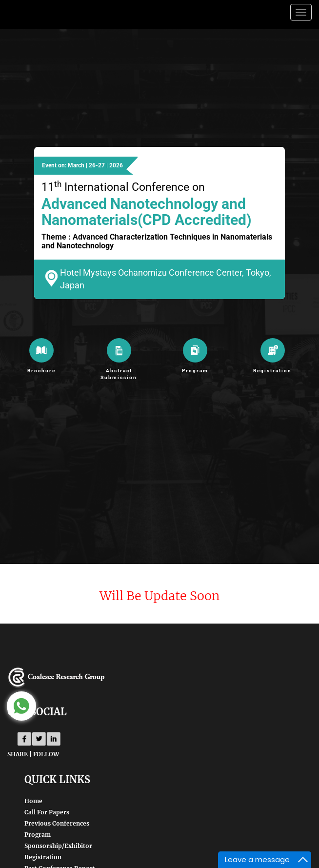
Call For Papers (47, 812)
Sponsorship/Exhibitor (58, 846)
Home (33, 801)
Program (38, 835)
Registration (43, 857)
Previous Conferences (57, 823)
